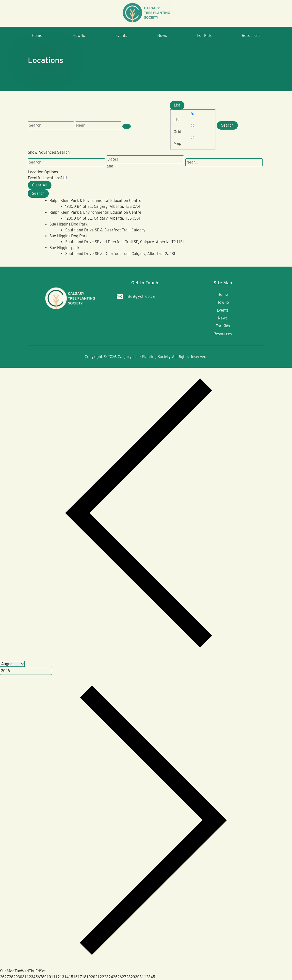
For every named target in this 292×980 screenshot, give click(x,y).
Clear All (40, 185)
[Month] (12, 664)
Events (121, 36)
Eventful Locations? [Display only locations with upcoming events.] (46, 178)
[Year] (26, 671)
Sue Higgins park (64, 248)
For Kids (204, 36)
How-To (79, 36)
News (162, 36)
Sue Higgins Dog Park (69, 224)
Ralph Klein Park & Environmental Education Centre (95, 201)
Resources (251, 36)
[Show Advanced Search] (127, 126)
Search (227, 125)
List (177, 105)
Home (37, 36)
